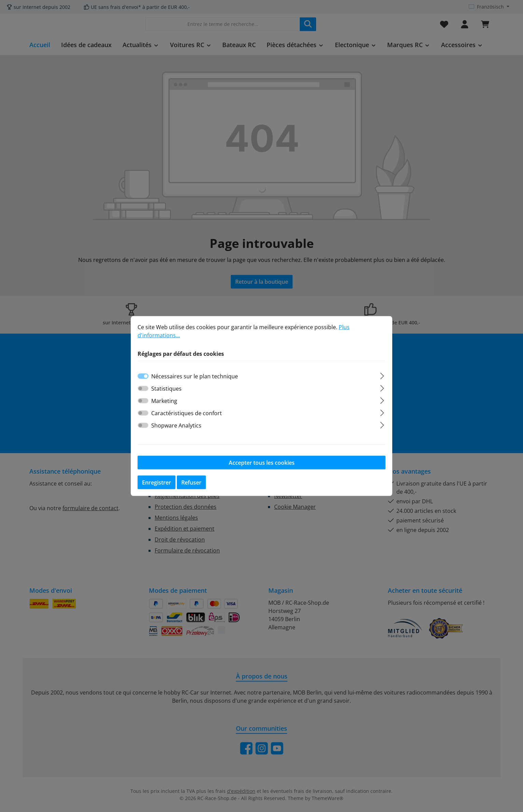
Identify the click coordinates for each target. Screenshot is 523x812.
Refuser (191, 482)
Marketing (164, 401)
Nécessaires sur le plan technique (195, 376)
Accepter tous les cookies (262, 463)
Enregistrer (157, 482)
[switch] (143, 389)
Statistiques (166, 389)
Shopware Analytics (176, 425)
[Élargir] (382, 375)
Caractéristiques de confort (187, 413)
